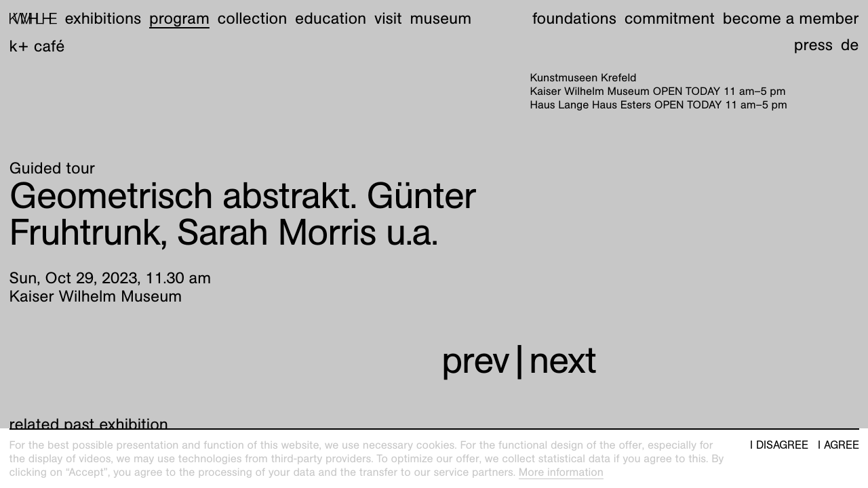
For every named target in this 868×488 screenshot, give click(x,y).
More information (561, 472)
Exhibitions (103, 18)
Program (179, 18)
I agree (839, 445)
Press (813, 45)
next (563, 360)
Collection (253, 18)
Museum (441, 18)
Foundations (574, 18)
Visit (388, 18)
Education (331, 18)
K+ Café (37, 46)
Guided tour (53, 168)
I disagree (779, 445)
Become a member (791, 18)
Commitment (670, 18)
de (850, 45)
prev (475, 360)
